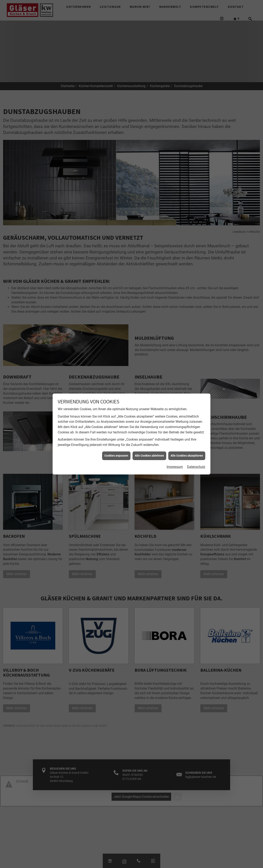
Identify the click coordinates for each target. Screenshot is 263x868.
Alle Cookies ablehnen (149, 456)
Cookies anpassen (116, 456)
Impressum (175, 467)
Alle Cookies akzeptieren (187, 456)
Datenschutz (196, 467)
